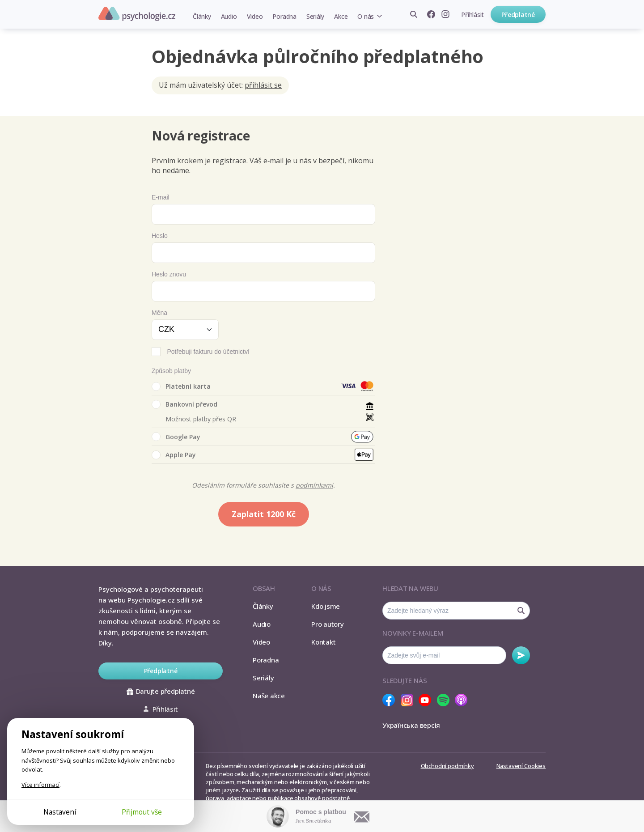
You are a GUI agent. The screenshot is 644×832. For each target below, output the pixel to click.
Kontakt (323, 642)
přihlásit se (263, 85)
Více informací (40, 785)
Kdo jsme (326, 606)
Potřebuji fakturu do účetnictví (208, 352)
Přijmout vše (142, 812)
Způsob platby (171, 371)
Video (255, 16)
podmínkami (314, 485)
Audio (229, 16)
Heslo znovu (169, 274)
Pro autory (328, 624)
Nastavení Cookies (521, 766)
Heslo (160, 236)
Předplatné (518, 15)
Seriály (315, 16)
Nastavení (60, 812)
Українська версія (411, 725)
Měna (159, 313)
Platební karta (181, 386)
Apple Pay (174, 455)
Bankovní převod (184, 404)
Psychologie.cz (137, 14)
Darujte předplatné (161, 691)
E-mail (161, 197)
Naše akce (269, 696)
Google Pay (176, 437)
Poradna (284, 16)
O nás (366, 16)
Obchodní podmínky (447, 766)
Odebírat (521, 655)
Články (202, 16)
